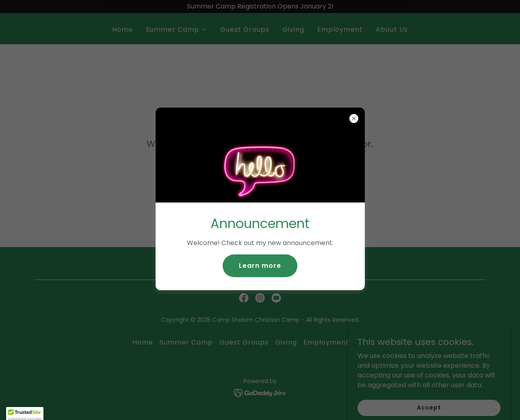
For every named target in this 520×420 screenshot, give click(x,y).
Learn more (260, 266)
